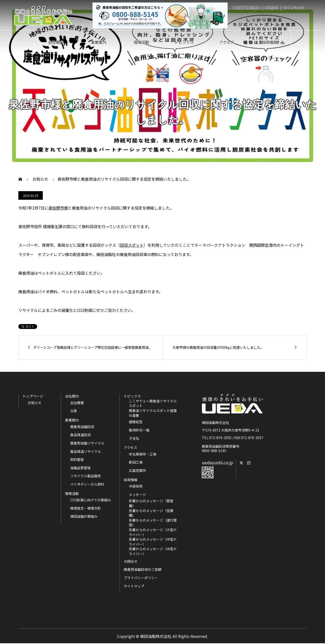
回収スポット (132, 245)
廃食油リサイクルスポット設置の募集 (153, 413)
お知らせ (34, 403)
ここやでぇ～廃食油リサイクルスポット (153, 404)
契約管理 (77, 460)
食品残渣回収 (80, 435)
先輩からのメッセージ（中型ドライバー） (153, 542)
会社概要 (77, 403)
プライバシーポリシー (141, 578)
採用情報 (269, 42)
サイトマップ (294, 8)
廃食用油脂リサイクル (87, 443)
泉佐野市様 (58, 208)
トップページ (33, 396)
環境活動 (141, 42)
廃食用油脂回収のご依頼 (143, 569)
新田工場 (136, 462)
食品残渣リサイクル (86, 451)
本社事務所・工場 (143, 454)
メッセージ (137, 495)
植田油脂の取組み (84, 516)
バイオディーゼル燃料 (87, 484)
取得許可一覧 (139, 430)
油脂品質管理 (80, 468)
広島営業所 (137, 471)
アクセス (227, 42)
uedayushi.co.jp (218, 462)
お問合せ (272, 8)
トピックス (184, 42)
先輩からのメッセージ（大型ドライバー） (153, 532)
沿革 (74, 411)
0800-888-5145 (214, 451)
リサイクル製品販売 (86, 476)
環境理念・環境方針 (86, 508)
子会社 (134, 438)
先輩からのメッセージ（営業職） (151, 513)
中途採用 (136, 486)
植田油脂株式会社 (246, 8)
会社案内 (56, 42)
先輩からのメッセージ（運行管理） (153, 523)
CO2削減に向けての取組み (91, 500)
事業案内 (99, 42)
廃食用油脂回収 (82, 427)
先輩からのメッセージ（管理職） (151, 503)
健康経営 (136, 422)
